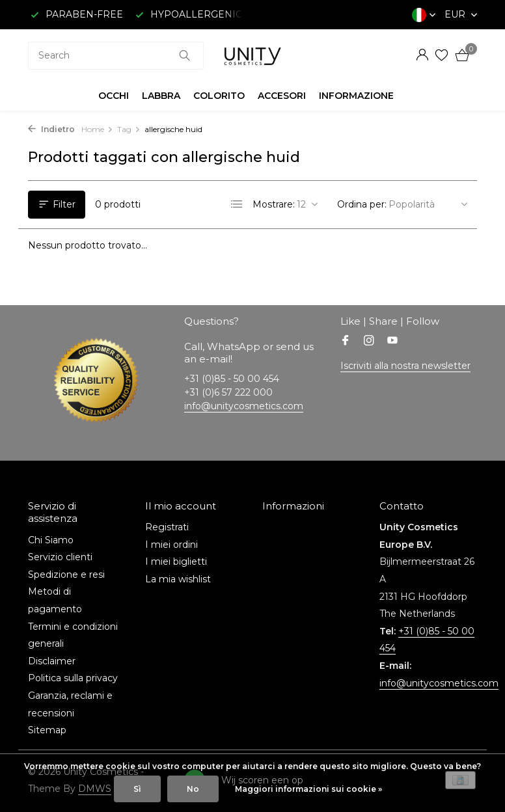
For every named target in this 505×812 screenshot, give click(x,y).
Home (97, 129)
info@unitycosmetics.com (244, 406)
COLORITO (219, 96)
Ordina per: (362, 204)
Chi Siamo (51, 540)
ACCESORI (282, 96)
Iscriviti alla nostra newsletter (405, 366)
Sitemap (47, 730)
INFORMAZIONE (356, 96)
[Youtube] (392, 342)
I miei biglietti (176, 562)
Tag (129, 129)
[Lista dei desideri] (442, 56)
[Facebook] (346, 342)
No (193, 789)
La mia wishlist (178, 579)
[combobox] (116, 56)
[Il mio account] (422, 56)
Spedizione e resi (66, 575)
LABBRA (161, 96)
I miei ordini (171, 545)
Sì (137, 789)
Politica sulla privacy (73, 678)
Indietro (51, 129)
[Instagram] (369, 342)
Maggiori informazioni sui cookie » (308, 789)
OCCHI (114, 96)
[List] (237, 204)
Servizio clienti (60, 557)
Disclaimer (52, 661)
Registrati (167, 527)
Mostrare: (274, 204)
